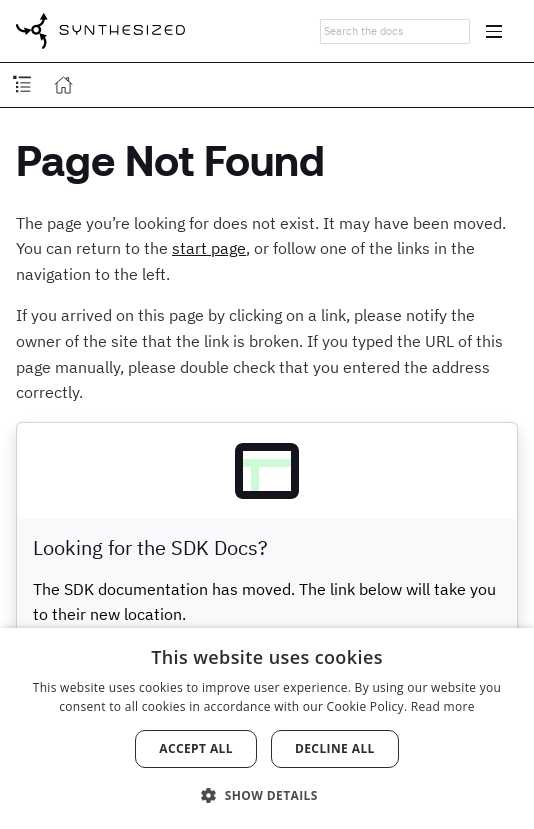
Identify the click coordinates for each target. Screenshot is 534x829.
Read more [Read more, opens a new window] (443, 706)
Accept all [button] (196, 748)
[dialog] (267, 728)
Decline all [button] (335, 748)
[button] (267, 794)
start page (209, 248)
